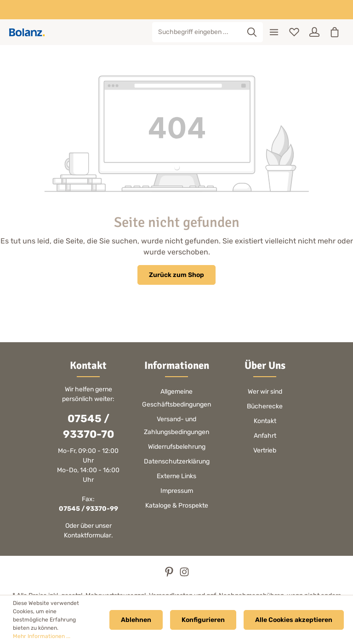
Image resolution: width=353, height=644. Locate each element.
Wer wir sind (265, 392)
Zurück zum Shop (176, 275)
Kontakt (265, 421)
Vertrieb (265, 450)
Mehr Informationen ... (42, 636)
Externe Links (176, 476)
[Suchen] (252, 32)
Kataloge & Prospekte (177, 506)
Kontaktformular (88, 535)
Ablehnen (136, 620)
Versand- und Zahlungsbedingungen (176, 426)
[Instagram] (184, 575)
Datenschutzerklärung (177, 461)
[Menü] (274, 32)
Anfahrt (265, 436)
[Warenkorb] (335, 32)
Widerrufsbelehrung (177, 447)
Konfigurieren (203, 620)
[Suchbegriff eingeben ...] (197, 32)
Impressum (177, 491)
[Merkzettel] (294, 32)
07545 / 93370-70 (88, 427)
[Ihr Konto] (314, 32)
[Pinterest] (170, 575)
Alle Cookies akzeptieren (294, 620)
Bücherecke (265, 406)
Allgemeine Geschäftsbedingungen (176, 398)
